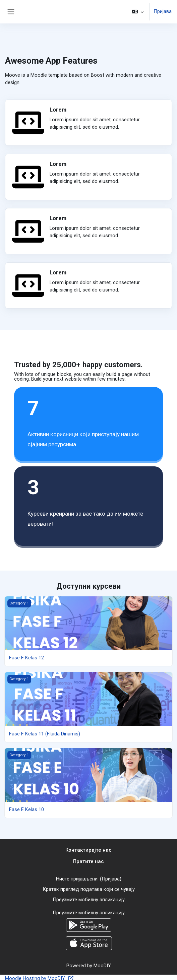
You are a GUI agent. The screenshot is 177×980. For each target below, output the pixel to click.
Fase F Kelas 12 (26, 658)
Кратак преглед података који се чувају (89, 888)
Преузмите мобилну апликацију (89, 898)
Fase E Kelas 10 (26, 809)
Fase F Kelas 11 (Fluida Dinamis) (45, 733)
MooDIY (102, 964)
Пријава (163, 12)
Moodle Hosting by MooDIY (39, 976)
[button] (138, 12)
